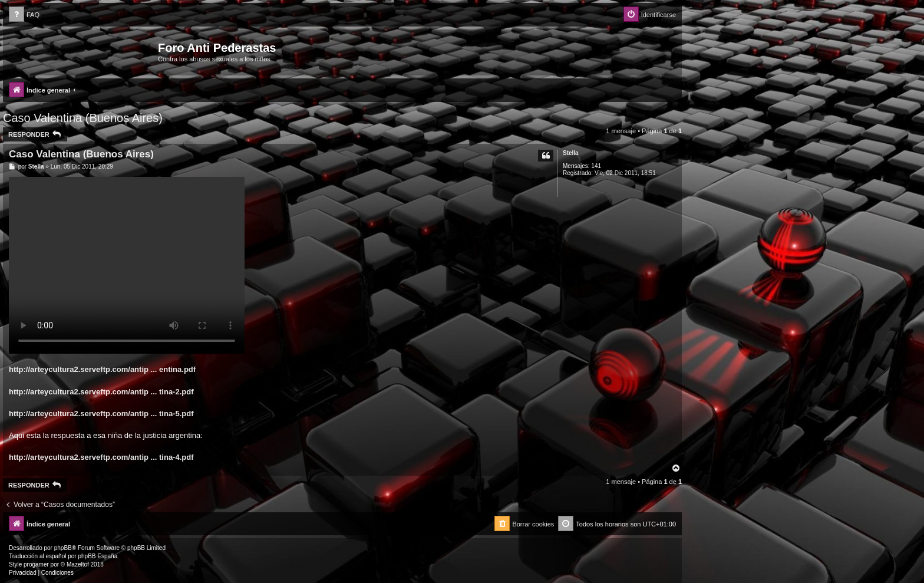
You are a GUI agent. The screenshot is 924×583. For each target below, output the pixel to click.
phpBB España (98, 556)
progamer (36, 564)
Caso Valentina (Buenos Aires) (83, 118)
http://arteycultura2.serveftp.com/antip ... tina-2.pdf (101, 392)
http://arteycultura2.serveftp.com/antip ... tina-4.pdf (101, 457)
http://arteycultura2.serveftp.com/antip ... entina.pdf (102, 369)
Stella (571, 153)
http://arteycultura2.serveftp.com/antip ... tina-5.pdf (101, 414)
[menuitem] (24, 15)
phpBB (63, 548)
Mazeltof (78, 564)
